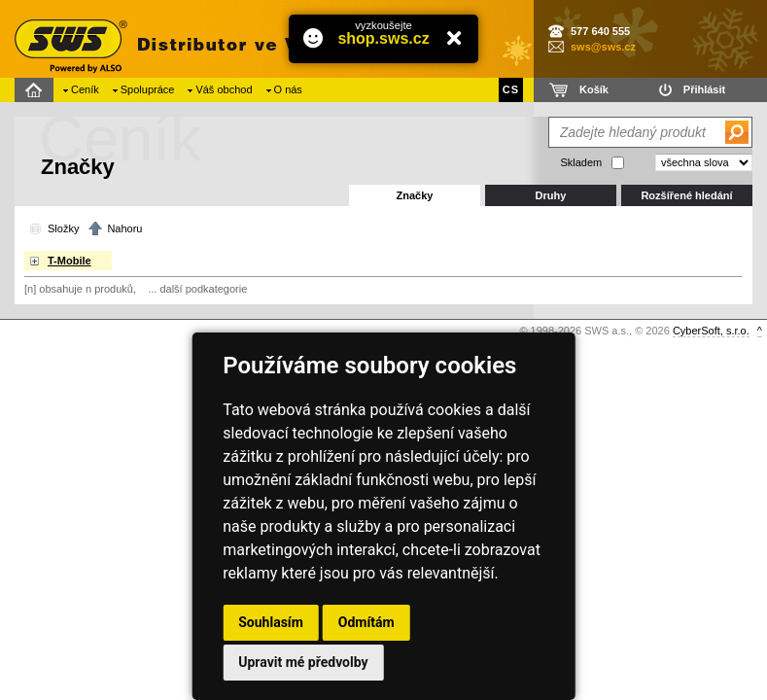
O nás (288, 89)
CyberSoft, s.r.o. (711, 331)
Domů (36, 90)
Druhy (551, 195)
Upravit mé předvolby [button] (303, 662)
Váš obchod (224, 89)
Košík (594, 89)
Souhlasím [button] (271, 622)
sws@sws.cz (603, 47)
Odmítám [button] (366, 622)
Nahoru (124, 228)
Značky (415, 195)
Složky (63, 228)
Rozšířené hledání (686, 195)
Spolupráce (148, 89)
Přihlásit (704, 89)
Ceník (85, 89)
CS (511, 89)
